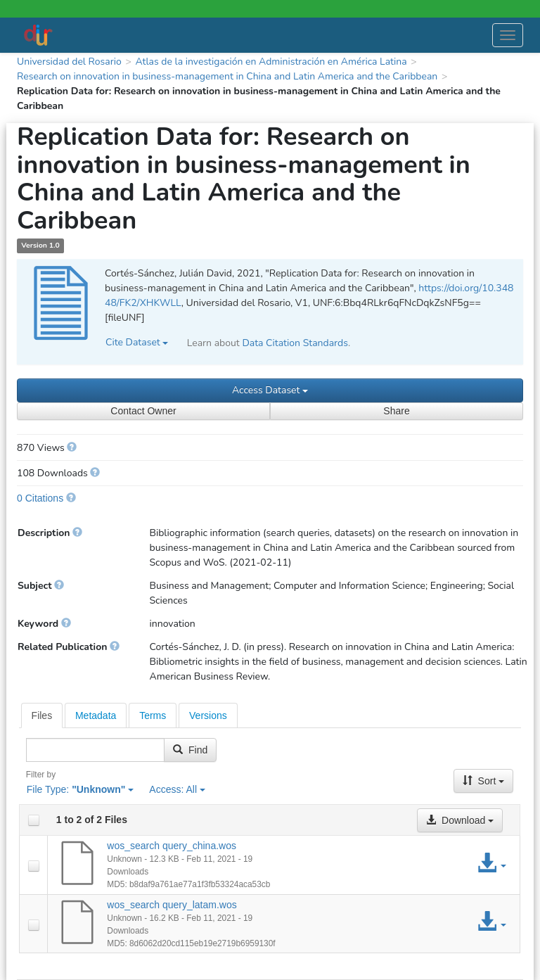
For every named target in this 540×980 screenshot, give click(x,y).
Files (42, 715)
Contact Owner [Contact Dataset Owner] (143, 411)
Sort (484, 781)
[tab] (42, 715)
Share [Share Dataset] (396, 411)
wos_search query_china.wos (172, 846)
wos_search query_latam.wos (172, 905)
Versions (208, 715)
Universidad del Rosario (69, 62)
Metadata (96, 715)
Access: (177, 789)
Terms (153, 715)
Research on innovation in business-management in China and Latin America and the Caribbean (227, 76)
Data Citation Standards (295, 343)
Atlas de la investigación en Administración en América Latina (271, 62)
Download (460, 820)
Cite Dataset (137, 342)
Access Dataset (270, 390)
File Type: (81, 789)
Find (190, 750)
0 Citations (40, 498)
